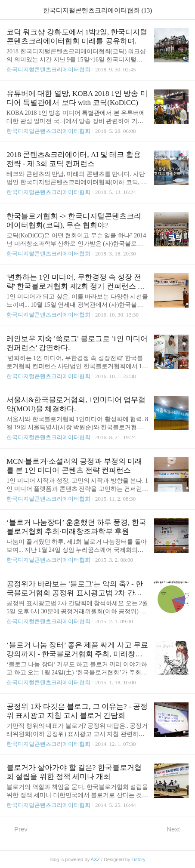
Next (178, 829)
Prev (17, 829)
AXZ (95, 859)
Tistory (138, 859)
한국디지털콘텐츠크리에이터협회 (48, 69)
